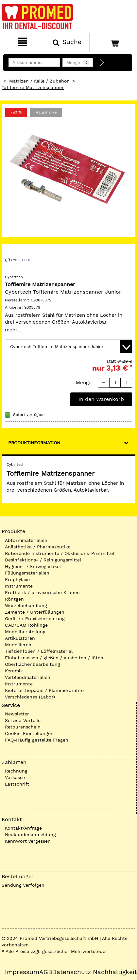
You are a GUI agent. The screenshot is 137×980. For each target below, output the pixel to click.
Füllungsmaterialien (27, 573)
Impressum (22, 972)
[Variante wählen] (68, 346)
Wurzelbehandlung (26, 605)
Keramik (14, 671)
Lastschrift (17, 784)
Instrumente (19, 586)
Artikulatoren (20, 638)
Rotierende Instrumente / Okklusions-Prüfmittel (60, 553)
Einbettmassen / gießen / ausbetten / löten (54, 658)
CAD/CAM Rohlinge (26, 625)
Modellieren (18, 645)
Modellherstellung (25, 632)
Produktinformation (34, 443)
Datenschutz (71, 972)
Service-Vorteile (23, 720)
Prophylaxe (17, 579)
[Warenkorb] (112, 42)
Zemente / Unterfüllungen (35, 612)
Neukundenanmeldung (30, 835)
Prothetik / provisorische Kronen (42, 592)
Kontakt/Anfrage (23, 828)
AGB (46, 972)
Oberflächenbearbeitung (33, 664)
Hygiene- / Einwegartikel (33, 566)
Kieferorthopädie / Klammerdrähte (44, 690)
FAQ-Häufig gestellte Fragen (37, 740)
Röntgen (14, 599)
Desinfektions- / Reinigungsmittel (43, 560)
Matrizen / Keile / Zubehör (39, 81)
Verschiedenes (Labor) (30, 697)
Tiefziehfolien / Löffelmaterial (39, 651)
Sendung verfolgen (23, 885)
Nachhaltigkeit (115, 972)
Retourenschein (23, 727)
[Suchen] (67, 42)
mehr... (13, 330)
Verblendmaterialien (28, 677)
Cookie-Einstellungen (29, 733)
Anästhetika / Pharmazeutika (38, 547)
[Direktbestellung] (102, 63)
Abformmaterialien (26, 540)
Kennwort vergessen (28, 841)
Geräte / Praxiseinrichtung (35, 619)
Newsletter (17, 714)
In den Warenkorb (101, 399)
